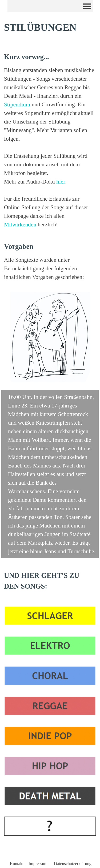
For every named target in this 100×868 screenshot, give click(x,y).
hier (61, 182)
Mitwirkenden (20, 225)
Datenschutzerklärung (73, 864)
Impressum (38, 864)
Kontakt (17, 864)
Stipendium (17, 104)
